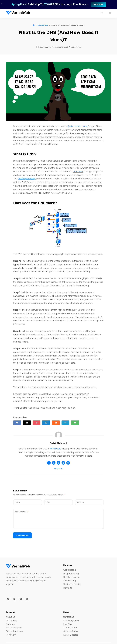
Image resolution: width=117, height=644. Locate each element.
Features (10, 624)
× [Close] (2, 4)
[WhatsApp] (75, 423)
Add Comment (22, 512)
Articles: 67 (58, 469)
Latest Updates (71, 635)
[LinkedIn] (46, 423)
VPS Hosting (70, 581)
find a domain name (78, 126)
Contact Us (69, 617)
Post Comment (22, 535)
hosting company (27, 179)
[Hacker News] (56, 423)
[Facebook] (17, 423)
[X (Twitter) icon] (63, 463)
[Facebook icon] (49, 463)
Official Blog (11, 621)
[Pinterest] (36, 423)
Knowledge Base (71, 621)
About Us (11, 617)
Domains (68, 588)
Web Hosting (76, 47)
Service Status (71, 631)
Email (48, 502)
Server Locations (14, 631)
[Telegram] (65, 423)
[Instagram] (21, 599)
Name (17, 502)
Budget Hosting (71, 574)
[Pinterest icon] (68, 463)
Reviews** (11, 635)
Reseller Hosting (71, 577)
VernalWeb (55, 449)
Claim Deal (98, 4)
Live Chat (68, 624)
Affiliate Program (14, 628)
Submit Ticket (70, 628)
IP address (78, 172)
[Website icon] (58, 463)
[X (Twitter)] (27, 423)
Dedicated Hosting (72, 584)
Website (80, 502)
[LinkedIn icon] (54, 463)
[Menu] (110, 13)
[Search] (102, 13)
